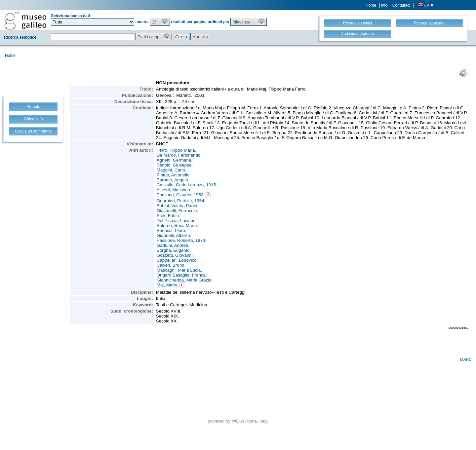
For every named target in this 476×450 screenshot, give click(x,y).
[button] (160, 22)
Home (371, 5)
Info (384, 5)
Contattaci (401, 5)
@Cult (238, 421)
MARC (466, 359)
